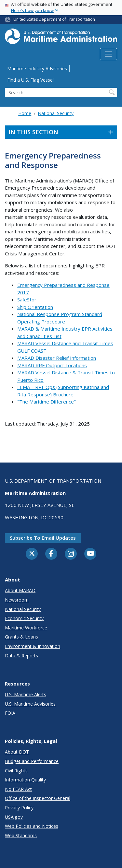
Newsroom (17, 600)
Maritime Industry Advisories (37, 69)
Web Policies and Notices (32, 826)
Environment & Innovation (33, 646)
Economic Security (24, 618)
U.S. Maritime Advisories (30, 704)
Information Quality (25, 780)
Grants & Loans (21, 637)
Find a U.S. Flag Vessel (30, 80)
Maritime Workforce (26, 628)
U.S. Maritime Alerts (26, 694)
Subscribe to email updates (43, 538)
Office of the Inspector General (38, 798)
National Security (56, 113)
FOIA (10, 713)
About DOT (17, 752)
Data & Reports (21, 656)
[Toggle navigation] (108, 54)
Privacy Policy (19, 808)
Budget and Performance (32, 761)
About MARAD (20, 590)
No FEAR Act (18, 789)
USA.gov (14, 817)
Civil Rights (16, 771)
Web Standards (21, 835)
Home (25, 113)
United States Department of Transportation (54, 19)
